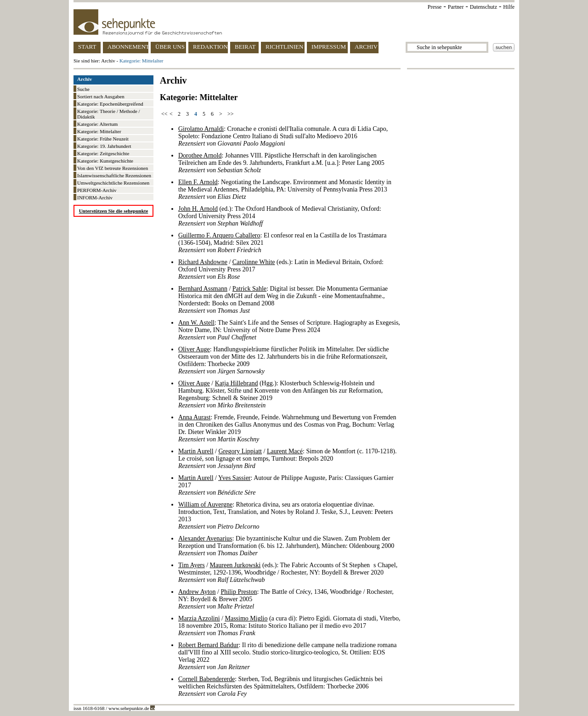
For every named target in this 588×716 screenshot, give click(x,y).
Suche (83, 89)
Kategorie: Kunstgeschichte (105, 161)
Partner (456, 7)
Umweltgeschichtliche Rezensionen (113, 183)
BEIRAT (245, 47)
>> (231, 114)
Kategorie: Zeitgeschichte (103, 153)
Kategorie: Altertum (97, 124)
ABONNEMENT (128, 47)
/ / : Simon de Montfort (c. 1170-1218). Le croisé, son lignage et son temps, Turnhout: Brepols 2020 (287, 459)
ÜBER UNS (170, 47)
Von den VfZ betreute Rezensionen (113, 168)
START (87, 47)
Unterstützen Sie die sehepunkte (114, 211)
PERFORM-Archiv (97, 190)
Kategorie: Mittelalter (99, 131)
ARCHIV (366, 47)
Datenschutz (483, 7)
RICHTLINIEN (284, 47)
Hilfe (509, 7)
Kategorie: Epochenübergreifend (110, 104)
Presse (435, 7)
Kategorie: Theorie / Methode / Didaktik (109, 114)
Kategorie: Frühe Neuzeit (103, 139)
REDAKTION (210, 47)
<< (164, 114)
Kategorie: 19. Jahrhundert (104, 146)
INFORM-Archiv (95, 197)
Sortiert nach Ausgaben (101, 96)
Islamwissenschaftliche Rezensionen (114, 175)
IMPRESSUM (329, 47)
